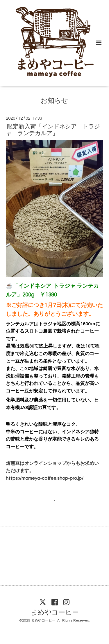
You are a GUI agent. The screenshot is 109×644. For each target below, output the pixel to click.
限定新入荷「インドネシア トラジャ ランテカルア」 (53, 130)
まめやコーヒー (55, 612)
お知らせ (54, 101)
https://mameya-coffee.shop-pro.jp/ (45, 478)
